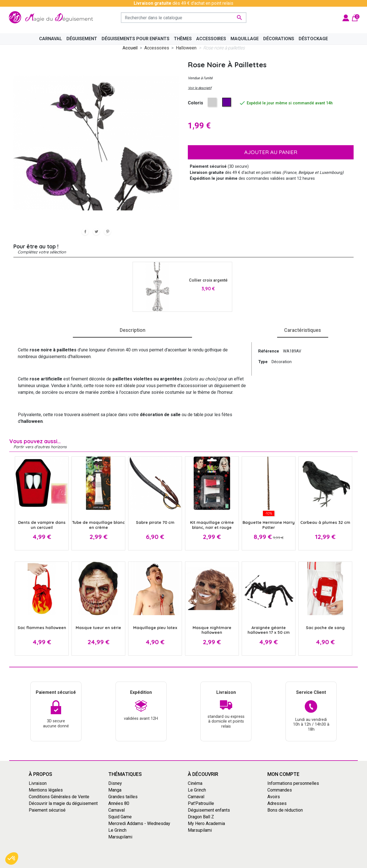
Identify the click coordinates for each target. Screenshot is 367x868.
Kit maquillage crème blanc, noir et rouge (212, 525)
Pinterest (107, 232)
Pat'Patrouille (201, 803)
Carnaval (117, 810)
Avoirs (274, 797)
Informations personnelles (293, 783)
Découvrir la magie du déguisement (63, 803)
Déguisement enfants (209, 810)
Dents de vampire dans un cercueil (42, 525)
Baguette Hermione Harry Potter (269, 525)
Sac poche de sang (325, 628)
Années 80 (119, 803)
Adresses (277, 803)
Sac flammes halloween (42, 628)
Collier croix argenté (208, 280)
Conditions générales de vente (164, 863)
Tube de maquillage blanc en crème (98, 525)
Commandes (280, 790)
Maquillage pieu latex (155, 628)
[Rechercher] (184, 18)
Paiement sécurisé (47, 810)
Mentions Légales (213, 863)
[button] (12, 859)
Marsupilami (120, 837)
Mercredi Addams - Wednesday (139, 823)
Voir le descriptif (200, 88)
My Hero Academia (206, 823)
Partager (85, 232)
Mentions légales (46, 790)
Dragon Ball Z (201, 817)
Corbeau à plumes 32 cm (325, 522)
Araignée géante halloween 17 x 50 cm (269, 630)
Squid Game (120, 817)
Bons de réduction (285, 810)
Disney (115, 783)
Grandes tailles (123, 797)
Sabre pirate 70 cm (155, 522)
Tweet (96, 232)
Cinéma (195, 783)
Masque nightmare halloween (212, 630)
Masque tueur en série (98, 628)
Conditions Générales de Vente (59, 797)
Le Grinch (117, 830)
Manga (115, 790)
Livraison (38, 783)
